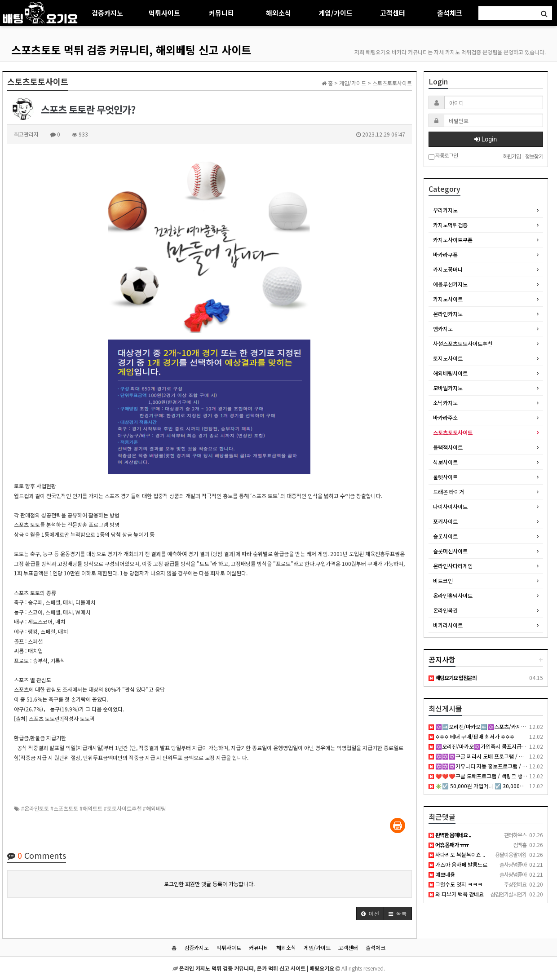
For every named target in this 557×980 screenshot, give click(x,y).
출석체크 (450, 13)
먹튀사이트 (164, 13)
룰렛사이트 (445, 477)
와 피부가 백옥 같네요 (456, 894)
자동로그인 (443, 156)
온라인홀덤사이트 (453, 595)
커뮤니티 (221, 13)
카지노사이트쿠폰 (453, 240)
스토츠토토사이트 (453, 432)
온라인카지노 (448, 314)
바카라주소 (445, 417)
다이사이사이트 (450, 506)
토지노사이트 (448, 358)
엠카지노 (443, 329)
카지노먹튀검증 (450, 225)
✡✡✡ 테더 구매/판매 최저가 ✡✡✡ (471, 736)
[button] (370, 914)
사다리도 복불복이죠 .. (457, 854)
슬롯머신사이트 (450, 551)
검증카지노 (107, 13)
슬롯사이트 (445, 536)
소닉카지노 (445, 403)
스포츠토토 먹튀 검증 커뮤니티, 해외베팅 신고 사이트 (131, 50)
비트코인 (443, 580)
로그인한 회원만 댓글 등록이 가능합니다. (209, 884)
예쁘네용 (442, 874)
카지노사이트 (448, 299)
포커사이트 (445, 521)
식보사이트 (445, 462)
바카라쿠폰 (445, 254)
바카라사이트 (448, 625)
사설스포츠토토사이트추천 (463, 343)
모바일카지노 (448, 388)
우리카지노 (445, 210)
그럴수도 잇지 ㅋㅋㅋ (455, 884)
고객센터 (393, 13)
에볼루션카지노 (450, 284)
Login (486, 139)
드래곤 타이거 (449, 492)
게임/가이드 (336, 13)
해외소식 (278, 13)
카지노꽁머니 (448, 269)
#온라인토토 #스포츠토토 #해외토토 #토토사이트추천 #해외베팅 (93, 808)
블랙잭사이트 (448, 447)
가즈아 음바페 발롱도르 (458, 864)
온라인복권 (445, 610)
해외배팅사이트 (450, 373)
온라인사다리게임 (453, 566)
